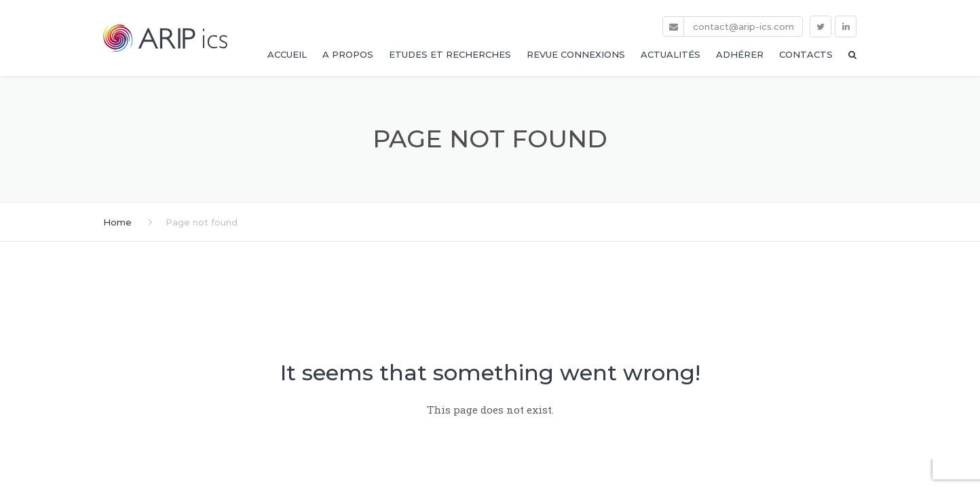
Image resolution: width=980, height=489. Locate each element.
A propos (348, 54)
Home (117, 222)
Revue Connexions (576, 54)
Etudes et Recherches (450, 54)
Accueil (287, 54)
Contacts (806, 54)
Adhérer (740, 54)
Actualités (671, 54)
